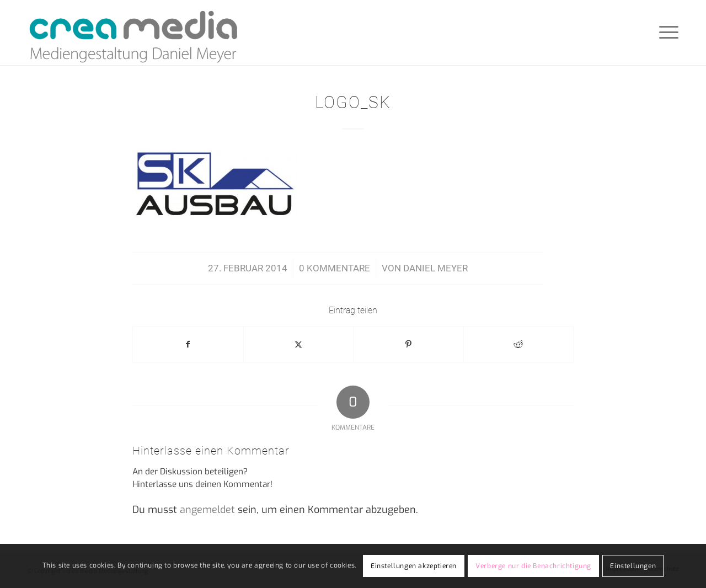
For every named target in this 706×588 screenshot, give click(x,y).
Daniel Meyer (435, 268)
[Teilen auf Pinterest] (408, 344)
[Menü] (665, 33)
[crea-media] (133, 33)
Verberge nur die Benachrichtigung (533, 566)
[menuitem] (665, 33)
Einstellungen (633, 566)
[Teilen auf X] (299, 344)
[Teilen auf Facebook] (188, 344)
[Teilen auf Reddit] (519, 344)
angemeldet (207, 510)
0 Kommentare (335, 268)
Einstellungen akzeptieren (414, 566)
